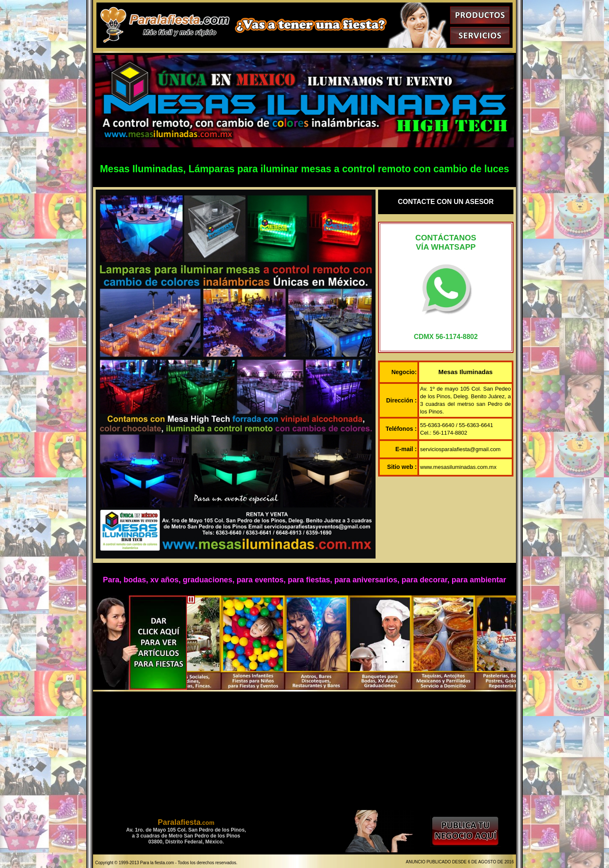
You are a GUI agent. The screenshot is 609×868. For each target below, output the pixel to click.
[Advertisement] (304, 751)
